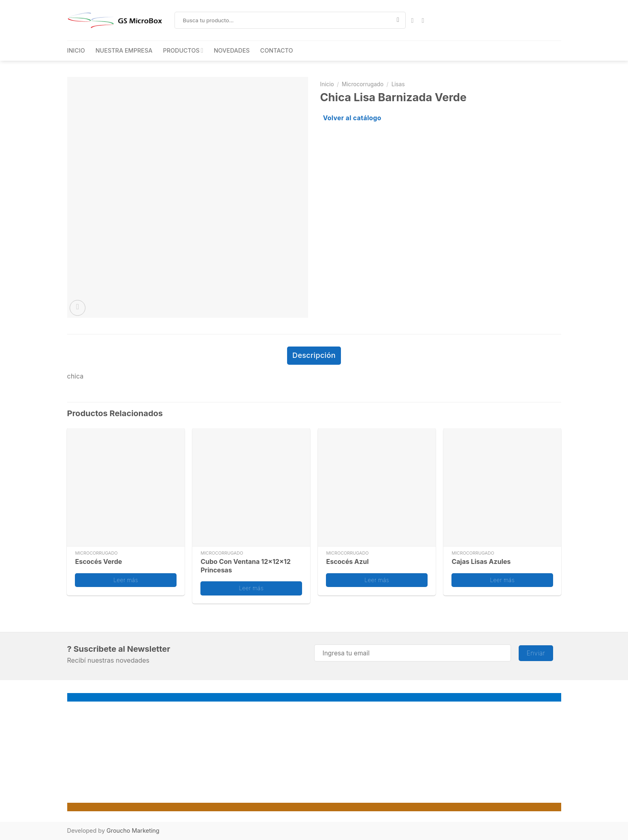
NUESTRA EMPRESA (124, 50)
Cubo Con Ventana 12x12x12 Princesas (245, 565)
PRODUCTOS (183, 50)
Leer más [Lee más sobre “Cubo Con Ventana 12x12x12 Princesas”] (251, 587)
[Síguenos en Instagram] (425, 20)
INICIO (76, 50)
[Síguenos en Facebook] (414, 20)
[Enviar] (398, 20)
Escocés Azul (347, 560)
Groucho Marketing (133, 829)
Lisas (398, 84)
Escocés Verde (98, 560)
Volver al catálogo (352, 118)
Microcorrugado (363, 84)
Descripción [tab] (314, 355)
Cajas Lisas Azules (481, 560)
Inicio (327, 84)
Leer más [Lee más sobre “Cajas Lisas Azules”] (502, 578)
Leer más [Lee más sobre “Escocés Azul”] (377, 578)
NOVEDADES (232, 50)
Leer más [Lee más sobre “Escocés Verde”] (126, 578)
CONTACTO (277, 50)
